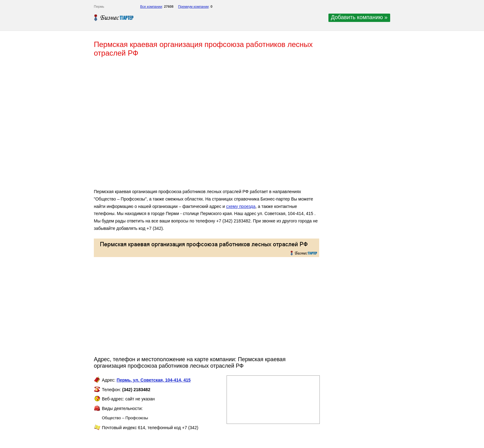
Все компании (151, 6)
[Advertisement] (183, 125)
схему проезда (241, 206)
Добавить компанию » (359, 17)
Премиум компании (193, 6)
